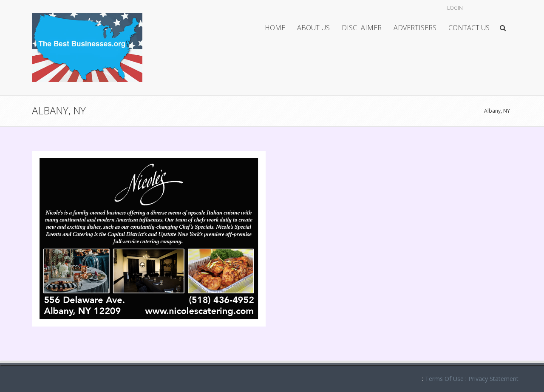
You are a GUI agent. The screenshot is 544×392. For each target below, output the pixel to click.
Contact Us (469, 28)
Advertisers (415, 28)
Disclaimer (362, 28)
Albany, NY (497, 111)
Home (275, 28)
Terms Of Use (444, 379)
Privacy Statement (493, 379)
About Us (313, 28)
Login (455, 8)
